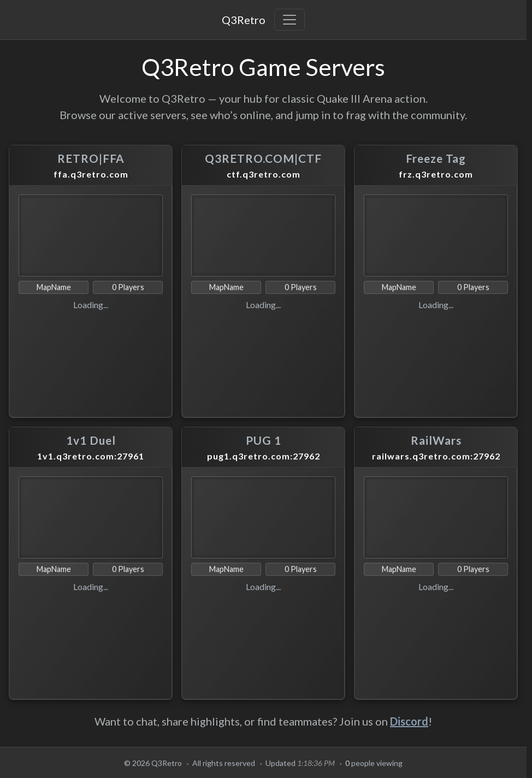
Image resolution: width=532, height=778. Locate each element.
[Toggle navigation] (289, 20)
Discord (409, 721)
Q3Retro (244, 20)
